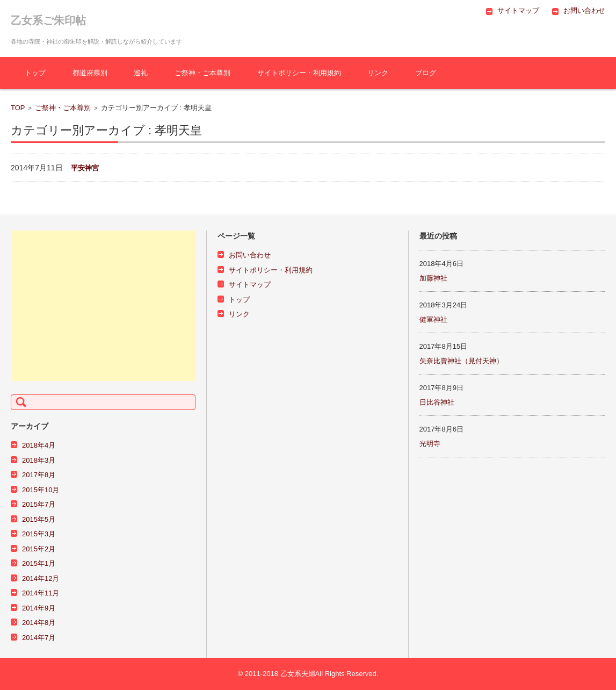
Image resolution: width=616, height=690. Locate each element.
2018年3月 (39, 460)
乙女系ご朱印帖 (48, 20)
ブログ (426, 73)
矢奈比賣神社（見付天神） (461, 361)
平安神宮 (85, 168)
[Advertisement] (103, 306)
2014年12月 (41, 578)
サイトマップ (250, 285)
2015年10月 (41, 490)
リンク (378, 73)
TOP (18, 108)
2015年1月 (39, 563)
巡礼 (141, 73)
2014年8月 (39, 623)
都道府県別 (90, 73)
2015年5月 (39, 519)
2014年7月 (39, 638)
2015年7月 (39, 504)
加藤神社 (433, 278)
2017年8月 (39, 475)
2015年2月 (39, 549)
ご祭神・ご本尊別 (202, 73)
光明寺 (430, 444)
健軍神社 (433, 319)
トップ (35, 73)
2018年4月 (39, 445)
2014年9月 (39, 608)
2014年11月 (41, 593)
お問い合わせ (250, 255)
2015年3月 (39, 534)
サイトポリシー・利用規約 (299, 73)
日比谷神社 (437, 402)
